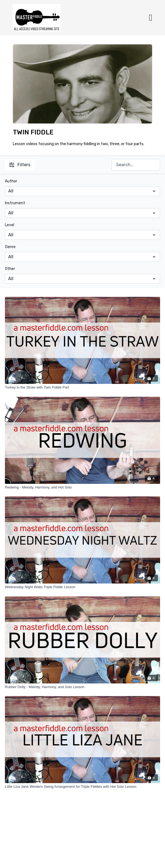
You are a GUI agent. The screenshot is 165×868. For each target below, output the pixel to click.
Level (10, 225)
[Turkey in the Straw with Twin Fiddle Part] (82, 387)
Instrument (15, 203)
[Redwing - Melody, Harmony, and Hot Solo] (82, 487)
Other (10, 269)
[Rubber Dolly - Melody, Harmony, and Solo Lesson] (82, 687)
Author (11, 181)
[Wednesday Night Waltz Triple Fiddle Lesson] (82, 587)
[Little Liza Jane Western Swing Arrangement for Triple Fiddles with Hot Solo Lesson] (82, 787)
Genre (10, 247)
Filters (20, 165)
